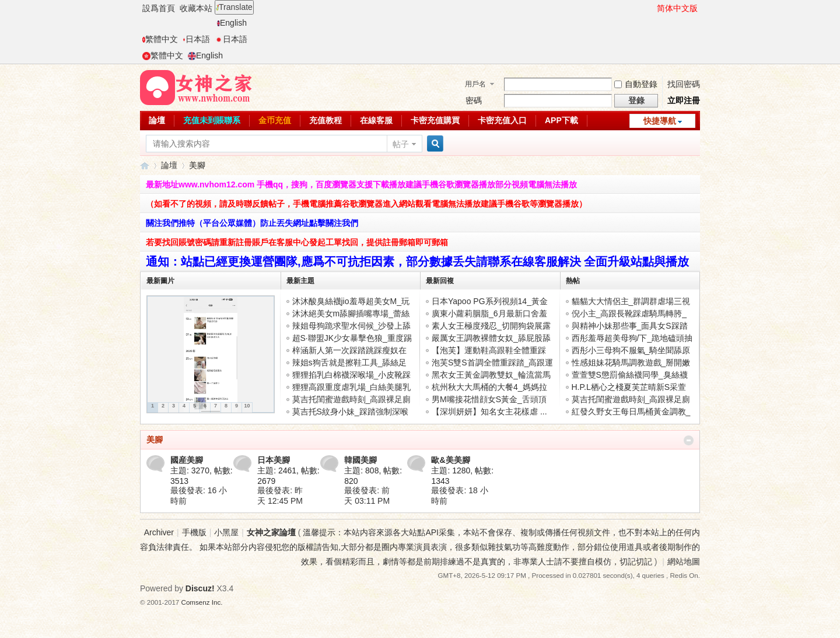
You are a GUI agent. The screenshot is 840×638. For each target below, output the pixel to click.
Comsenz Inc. (202, 602)
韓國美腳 (360, 460)
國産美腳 (187, 460)
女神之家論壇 (145, 165)
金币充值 (275, 120)
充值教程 (325, 120)
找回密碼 (684, 84)
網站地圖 (684, 562)
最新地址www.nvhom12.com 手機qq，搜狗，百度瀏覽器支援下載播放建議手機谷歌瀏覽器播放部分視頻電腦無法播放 (361, 184)
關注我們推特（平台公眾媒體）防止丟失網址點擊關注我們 (252, 223)
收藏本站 (196, 8)
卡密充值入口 (502, 120)
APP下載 (561, 120)
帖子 (401, 144)
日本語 (196, 39)
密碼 (474, 100)
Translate (234, 7)
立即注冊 (684, 100)
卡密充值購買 (435, 120)
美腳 (155, 440)
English (232, 23)
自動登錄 (636, 84)
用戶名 (475, 84)
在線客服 (376, 120)
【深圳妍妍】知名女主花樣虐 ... (489, 412)
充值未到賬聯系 (212, 120)
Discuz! (200, 588)
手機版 (194, 532)
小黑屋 (226, 532)
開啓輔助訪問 (652, 8)
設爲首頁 (159, 8)
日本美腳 (274, 460)
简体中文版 (677, 8)
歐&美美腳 (450, 460)
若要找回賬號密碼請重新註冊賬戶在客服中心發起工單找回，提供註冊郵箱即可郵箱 (297, 242)
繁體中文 (160, 39)
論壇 (157, 120)
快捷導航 (660, 121)
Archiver (159, 532)
